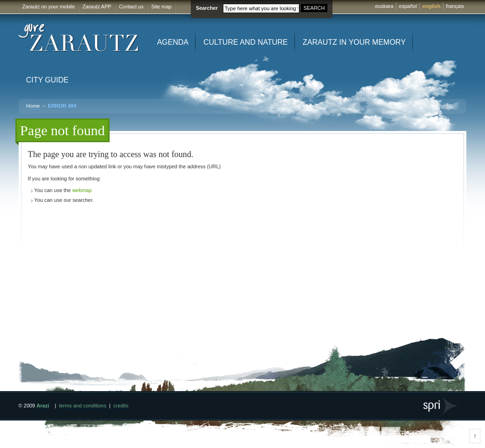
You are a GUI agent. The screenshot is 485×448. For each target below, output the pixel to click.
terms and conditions (83, 406)
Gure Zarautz (79, 38)
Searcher (207, 8)
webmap (82, 190)
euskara (384, 6)
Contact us (131, 7)
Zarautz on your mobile (49, 7)
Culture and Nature (246, 42)
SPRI (441, 406)
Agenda (173, 42)
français (455, 6)
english (432, 6)
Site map (161, 7)
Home (33, 106)
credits (121, 406)
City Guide (47, 80)
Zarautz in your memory (354, 42)
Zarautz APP (97, 7)
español (408, 6)
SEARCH (314, 8)
